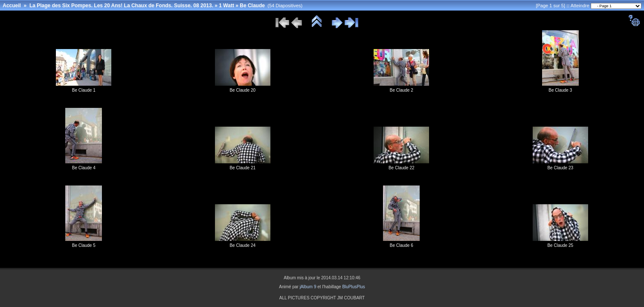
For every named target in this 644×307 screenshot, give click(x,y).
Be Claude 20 (242, 90)
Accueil (12, 6)
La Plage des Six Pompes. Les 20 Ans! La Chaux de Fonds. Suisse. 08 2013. (121, 6)
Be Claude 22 (402, 168)
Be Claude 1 (84, 90)
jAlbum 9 (308, 287)
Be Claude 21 (242, 168)
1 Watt (226, 6)
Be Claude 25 (560, 245)
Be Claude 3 (560, 90)
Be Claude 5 (84, 245)
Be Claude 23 (560, 168)
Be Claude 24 (242, 245)
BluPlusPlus (353, 287)
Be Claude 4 (84, 168)
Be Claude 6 (402, 245)
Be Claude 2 (402, 90)
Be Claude (252, 6)
